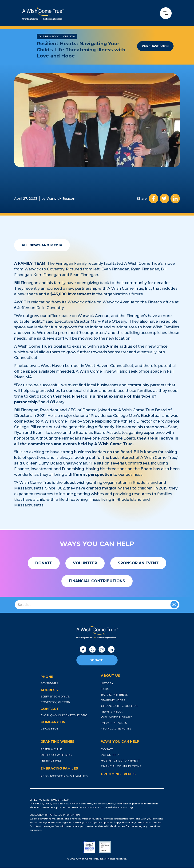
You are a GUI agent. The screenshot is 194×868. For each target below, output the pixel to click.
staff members (113, 700)
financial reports (116, 728)
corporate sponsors (119, 706)
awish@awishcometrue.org (64, 715)
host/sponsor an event (120, 760)
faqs (105, 689)
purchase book (155, 46)
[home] (59, 13)
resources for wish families (64, 776)
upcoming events (118, 774)
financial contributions (121, 766)
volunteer (110, 755)
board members (114, 695)
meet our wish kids (56, 755)
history (107, 683)
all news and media (42, 245)
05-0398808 (49, 728)
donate (96, 660)
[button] (166, 13)
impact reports (114, 723)
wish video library (116, 717)
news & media (112, 711)
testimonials (51, 760)
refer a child (51, 749)
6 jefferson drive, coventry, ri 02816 (55, 699)
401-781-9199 (49, 683)
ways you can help (120, 742)
